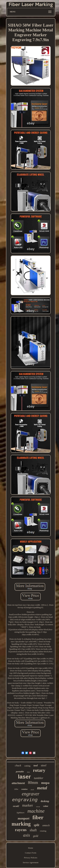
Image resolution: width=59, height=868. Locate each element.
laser (24, 777)
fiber (38, 817)
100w (16, 789)
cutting (27, 766)
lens (28, 772)
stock (32, 790)
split (37, 825)
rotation (24, 789)
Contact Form (31, 853)
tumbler (39, 778)
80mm (33, 783)
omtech (46, 825)
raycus (21, 830)
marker (28, 805)
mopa (45, 783)
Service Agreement (31, 862)
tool (36, 766)
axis (27, 835)
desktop (45, 801)
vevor (38, 807)
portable (20, 772)
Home (31, 848)
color (46, 806)
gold (36, 836)
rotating (43, 831)
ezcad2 (16, 806)
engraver (31, 794)
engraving (25, 800)
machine (36, 811)
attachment (18, 783)
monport (24, 818)
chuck (18, 766)
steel (44, 765)
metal (42, 788)
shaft (33, 830)
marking (21, 824)
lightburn (20, 813)
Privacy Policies (31, 858)
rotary (39, 770)
